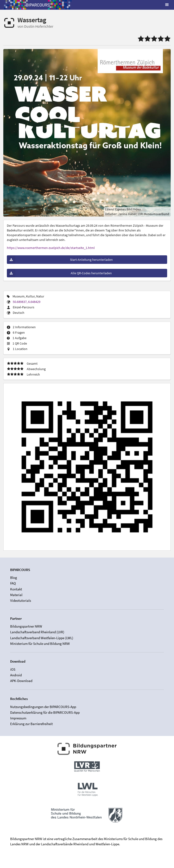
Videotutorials (21, 600)
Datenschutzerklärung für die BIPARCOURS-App (45, 712)
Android (16, 675)
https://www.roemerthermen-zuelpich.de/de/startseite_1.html (51, 248)
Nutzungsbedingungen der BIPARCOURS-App (43, 707)
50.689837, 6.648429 (27, 302)
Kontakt (16, 589)
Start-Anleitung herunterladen (60, 260)
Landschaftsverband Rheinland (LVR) (37, 632)
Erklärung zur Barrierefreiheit (31, 724)
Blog (14, 578)
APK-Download (21, 681)
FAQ (13, 583)
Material (16, 595)
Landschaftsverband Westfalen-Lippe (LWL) (42, 638)
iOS (13, 669)
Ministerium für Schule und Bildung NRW (40, 644)
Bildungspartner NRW (26, 626)
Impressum (18, 718)
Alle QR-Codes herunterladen (59, 273)
